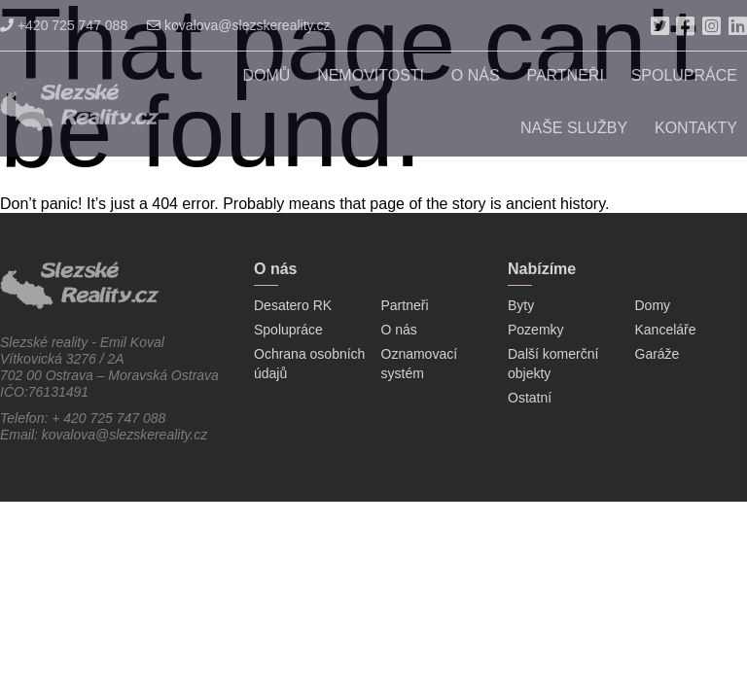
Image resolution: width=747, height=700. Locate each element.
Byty (521, 305)
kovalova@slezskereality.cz (238, 25)
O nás (476, 75)
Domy (653, 305)
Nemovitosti (371, 75)
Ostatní (530, 398)
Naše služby (574, 128)
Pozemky (536, 330)
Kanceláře (666, 330)
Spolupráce (684, 75)
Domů (266, 75)
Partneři (565, 75)
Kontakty (696, 128)
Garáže (658, 354)
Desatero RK (293, 305)
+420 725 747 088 (64, 25)
